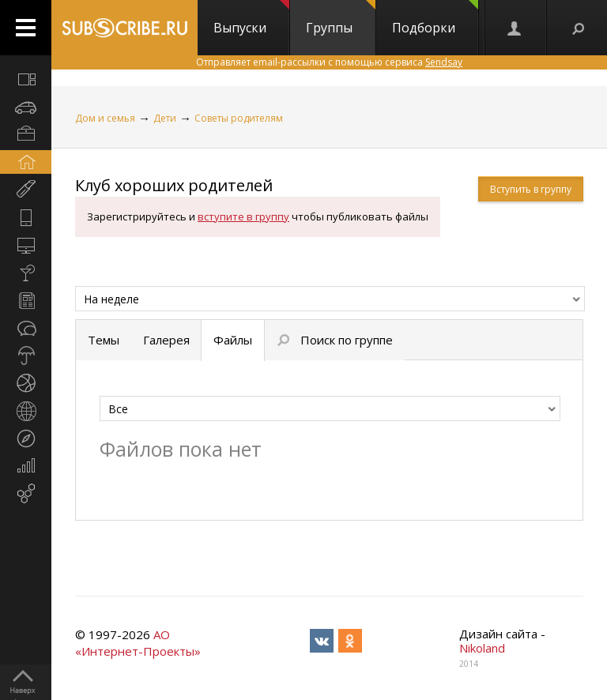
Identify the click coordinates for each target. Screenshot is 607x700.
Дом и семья (105, 118)
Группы (341, 18)
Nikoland (482, 648)
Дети (165, 118)
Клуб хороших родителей (174, 185)
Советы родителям (239, 118)
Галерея (166, 340)
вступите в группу (243, 216)
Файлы (233, 340)
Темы (104, 340)
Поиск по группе (335, 340)
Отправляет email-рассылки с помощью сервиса (329, 62)
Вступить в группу (531, 189)
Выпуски (251, 18)
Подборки (435, 18)
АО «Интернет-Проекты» (138, 643)
